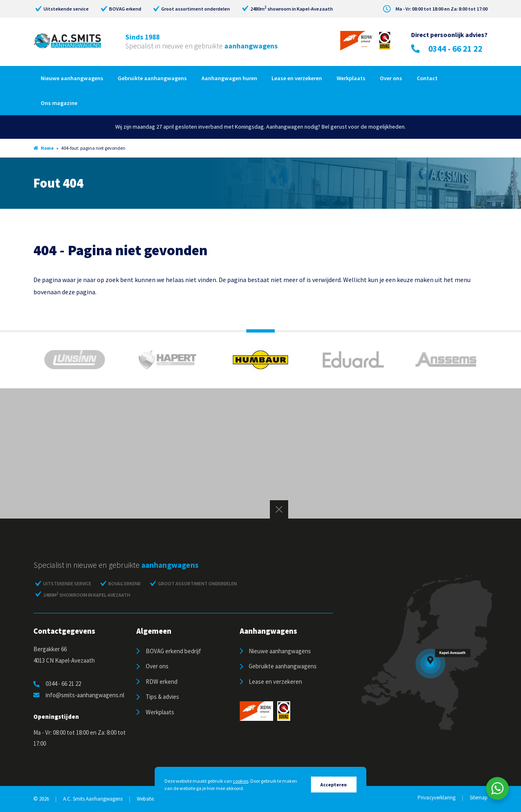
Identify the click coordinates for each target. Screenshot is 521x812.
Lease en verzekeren (297, 78)
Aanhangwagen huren (229, 78)
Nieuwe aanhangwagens (72, 78)
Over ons (391, 78)
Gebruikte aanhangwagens (152, 78)
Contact (427, 78)
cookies (241, 781)
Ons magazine (59, 103)
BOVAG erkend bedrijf (173, 651)
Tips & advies (162, 697)
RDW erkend (162, 682)
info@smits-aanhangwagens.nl (79, 695)
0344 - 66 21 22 (447, 49)
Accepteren (334, 785)
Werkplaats (351, 78)
